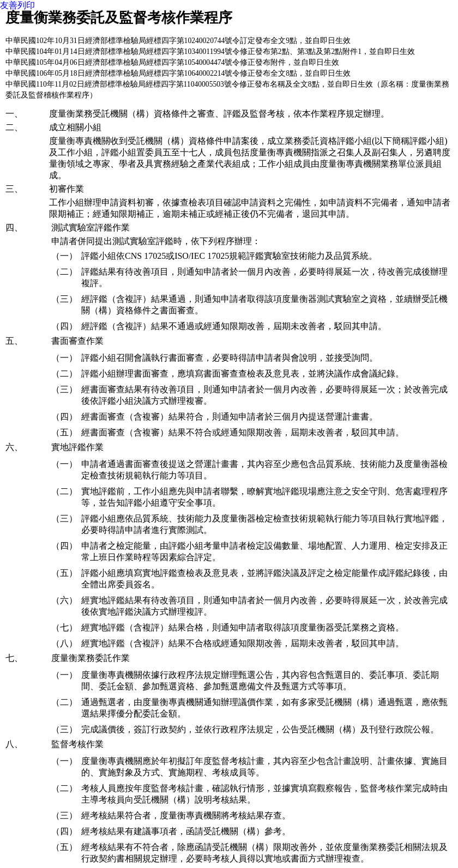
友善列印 (17, 5)
